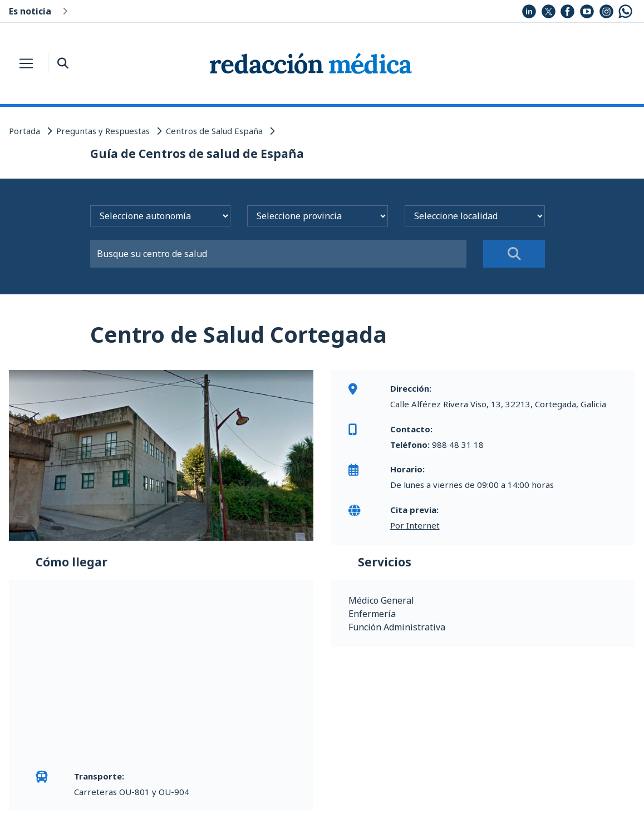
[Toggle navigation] (26, 63)
